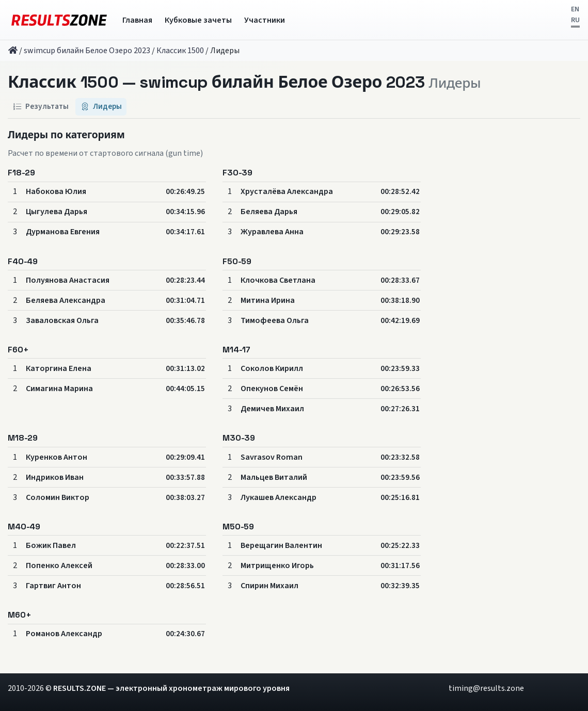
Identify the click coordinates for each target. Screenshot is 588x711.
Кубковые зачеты (198, 20)
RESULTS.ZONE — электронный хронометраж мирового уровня (171, 688)
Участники (265, 20)
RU (575, 20)
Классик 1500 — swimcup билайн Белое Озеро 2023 (216, 83)
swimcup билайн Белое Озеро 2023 (87, 51)
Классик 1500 (180, 51)
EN (575, 9)
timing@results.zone (486, 688)
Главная (137, 20)
